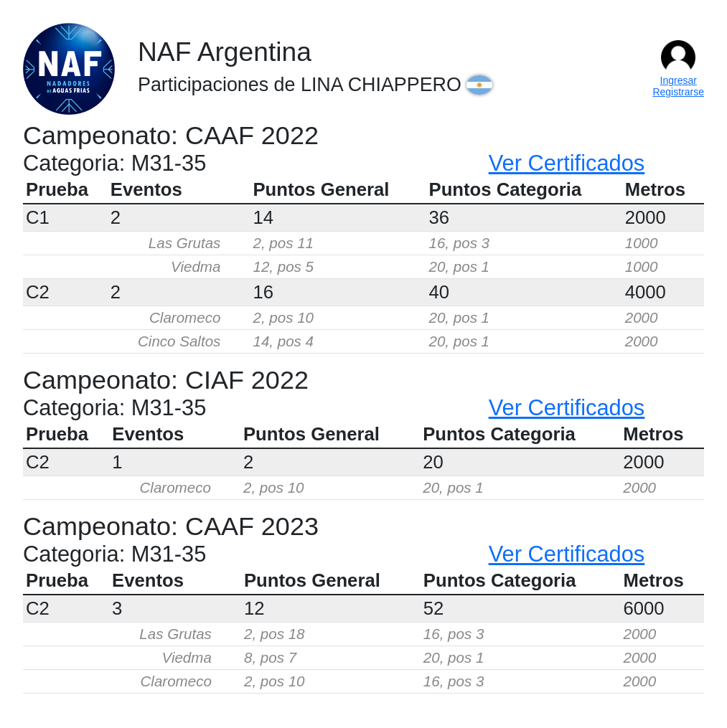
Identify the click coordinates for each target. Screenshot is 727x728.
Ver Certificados (567, 163)
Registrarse (678, 92)
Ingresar (679, 80)
